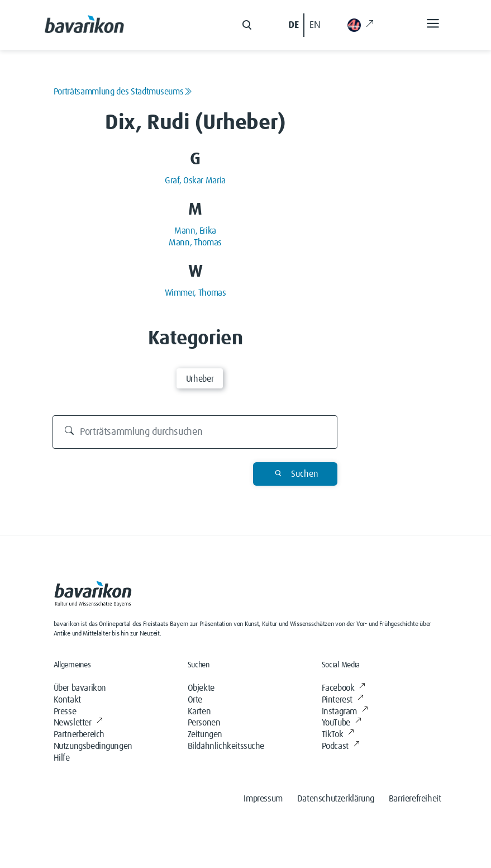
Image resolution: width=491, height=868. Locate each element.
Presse (65, 712)
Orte (195, 700)
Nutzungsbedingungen (93, 746)
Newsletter (78, 723)
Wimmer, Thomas (196, 293)
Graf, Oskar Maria (195, 181)
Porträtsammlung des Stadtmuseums (123, 92)
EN (315, 25)
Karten (199, 712)
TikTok (338, 734)
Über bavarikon (80, 688)
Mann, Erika (195, 231)
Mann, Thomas (195, 243)
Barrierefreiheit (415, 799)
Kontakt (67, 700)
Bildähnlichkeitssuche (226, 746)
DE (293, 25)
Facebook (344, 688)
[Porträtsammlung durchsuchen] (195, 432)
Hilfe (62, 758)
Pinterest (343, 700)
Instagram (345, 712)
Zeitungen (205, 734)
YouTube (342, 723)
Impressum (263, 799)
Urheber (200, 379)
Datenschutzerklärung (336, 799)
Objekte (201, 688)
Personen (204, 723)
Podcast (341, 746)
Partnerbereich (79, 734)
